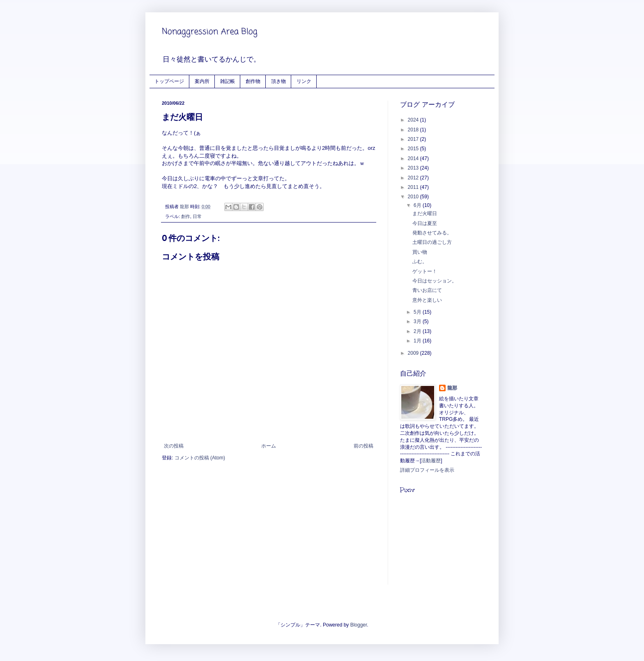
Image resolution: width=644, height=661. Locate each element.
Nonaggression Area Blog (210, 32)
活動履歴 (431, 461)
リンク (304, 81)
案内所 (202, 81)
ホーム (269, 446)
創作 (186, 216)
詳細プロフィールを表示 (427, 470)
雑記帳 (228, 81)
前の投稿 (363, 446)
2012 (414, 178)
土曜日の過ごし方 (432, 242)
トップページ (169, 81)
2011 (414, 187)
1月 (418, 341)
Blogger (359, 625)
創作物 (253, 81)
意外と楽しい (427, 300)
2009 (414, 353)
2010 (414, 197)
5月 (418, 312)
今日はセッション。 (435, 281)
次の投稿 (174, 446)
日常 (197, 216)
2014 (414, 158)
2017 (414, 139)
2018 (414, 130)
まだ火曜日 (425, 213)
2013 (414, 168)
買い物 (420, 252)
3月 (418, 321)
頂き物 (278, 81)
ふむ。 (420, 262)
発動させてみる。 (432, 233)
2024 (414, 120)
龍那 (452, 388)
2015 (414, 149)
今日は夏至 (425, 223)
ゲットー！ (425, 271)
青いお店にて (427, 290)
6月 (418, 205)
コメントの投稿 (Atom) (200, 458)
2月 (418, 331)
